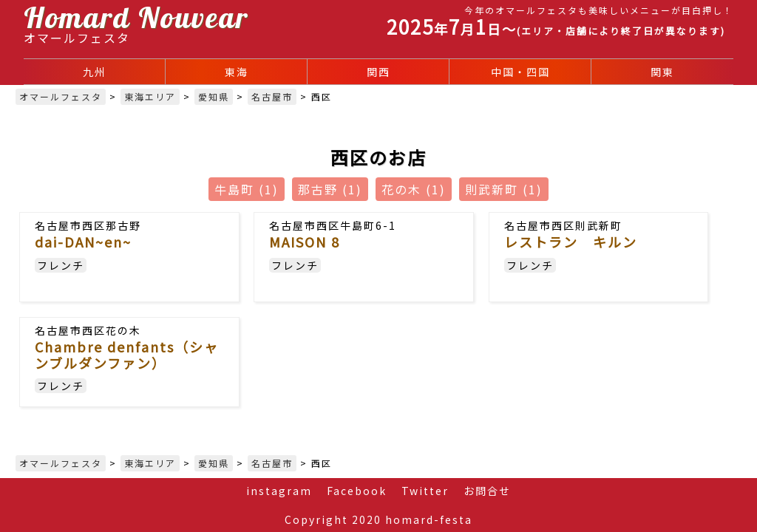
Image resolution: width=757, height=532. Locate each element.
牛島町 (247, 189)
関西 (378, 72)
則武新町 (504, 189)
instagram (279, 491)
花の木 (414, 189)
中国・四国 (520, 72)
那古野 (330, 189)
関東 (662, 72)
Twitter (425, 491)
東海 (237, 72)
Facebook (357, 491)
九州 (95, 72)
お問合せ (487, 491)
